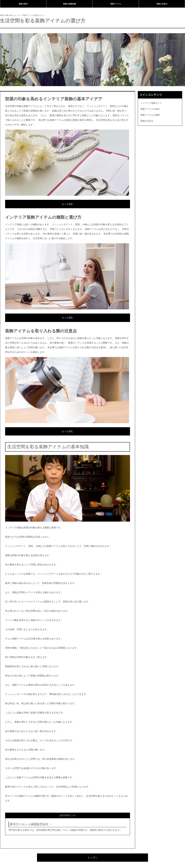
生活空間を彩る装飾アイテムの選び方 (43, 21)
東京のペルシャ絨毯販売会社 (29, 824)
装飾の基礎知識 (69, 4)
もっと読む (68, 204)
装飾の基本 (23, 4)
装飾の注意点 (162, 4)
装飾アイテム (116, 4)
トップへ (92, 858)
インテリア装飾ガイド (151, 103)
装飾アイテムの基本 (150, 109)
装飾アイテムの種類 (150, 115)
